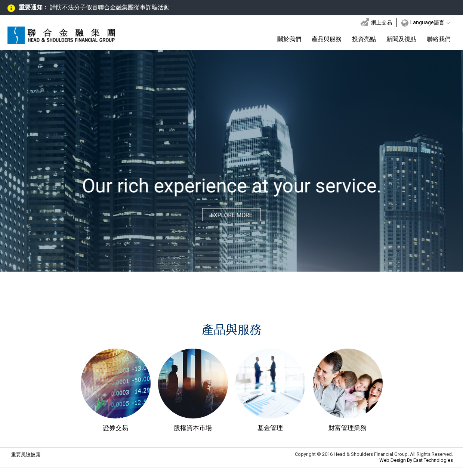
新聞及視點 (401, 39)
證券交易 (115, 428)
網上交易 (376, 22)
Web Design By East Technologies (416, 460)
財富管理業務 (348, 428)
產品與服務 (327, 39)
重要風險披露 (26, 455)
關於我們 (289, 39)
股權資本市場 (193, 428)
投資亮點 (364, 39)
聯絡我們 (439, 39)
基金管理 (270, 428)
